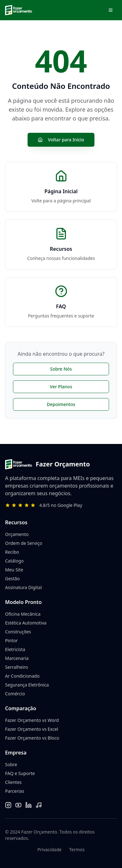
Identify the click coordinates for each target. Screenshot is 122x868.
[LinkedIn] (29, 805)
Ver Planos (61, 387)
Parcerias (15, 791)
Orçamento (17, 534)
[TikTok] (39, 805)
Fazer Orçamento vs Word (32, 720)
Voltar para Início (61, 140)
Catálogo (14, 561)
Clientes (13, 782)
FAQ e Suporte (20, 773)
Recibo (12, 552)
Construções (18, 632)
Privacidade (49, 850)
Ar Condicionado (22, 676)
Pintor (11, 640)
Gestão (12, 579)
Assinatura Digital (23, 587)
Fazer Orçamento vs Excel (32, 729)
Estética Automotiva (26, 623)
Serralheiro (16, 667)
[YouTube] (18, 805)
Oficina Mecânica (23, 614)
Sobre (11, 764)
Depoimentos (61, 404)
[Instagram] (8, 805)
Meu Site (14, 570)
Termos (77, 850)
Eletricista (15, 649)
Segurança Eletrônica (27, 685)
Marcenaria (17, 658)
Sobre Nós (61, 369)
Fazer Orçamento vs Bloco (32, 738)
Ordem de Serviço (24, 543)
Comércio (15, 694)
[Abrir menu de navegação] (111, 10)
